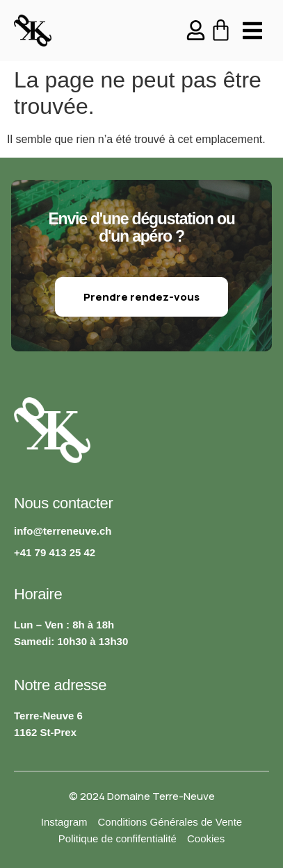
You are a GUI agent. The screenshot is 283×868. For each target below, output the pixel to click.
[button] (252, 31)
